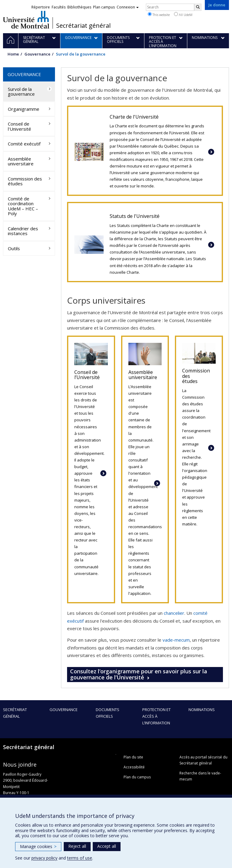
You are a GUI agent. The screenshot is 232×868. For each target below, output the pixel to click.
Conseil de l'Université (19, 126)
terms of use (80, 858)
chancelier (174, 613)
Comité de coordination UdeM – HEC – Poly (23, 206)
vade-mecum (176, 640)
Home (13, 54)
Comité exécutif (24, 144)
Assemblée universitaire (21, 161)
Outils (14, 248)
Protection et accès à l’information (156, 716)
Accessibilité (134, 767)
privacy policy (44, 858)
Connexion (128, 7)
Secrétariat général (83, 26)
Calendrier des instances (23, 231)
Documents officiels (108, 713)
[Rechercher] (198, 7)
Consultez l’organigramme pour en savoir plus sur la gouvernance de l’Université (139, 674)
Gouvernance (37, 54)
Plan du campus (137, 777)
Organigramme (24, 109)
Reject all (77, 846)
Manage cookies (38, 846)
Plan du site (133, 757)
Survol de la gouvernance (21, 92)
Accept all (107, 846)
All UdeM (183, 14)
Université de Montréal (26, 20)
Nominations (202, 710)
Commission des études (25, 181)
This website (159, 14)
